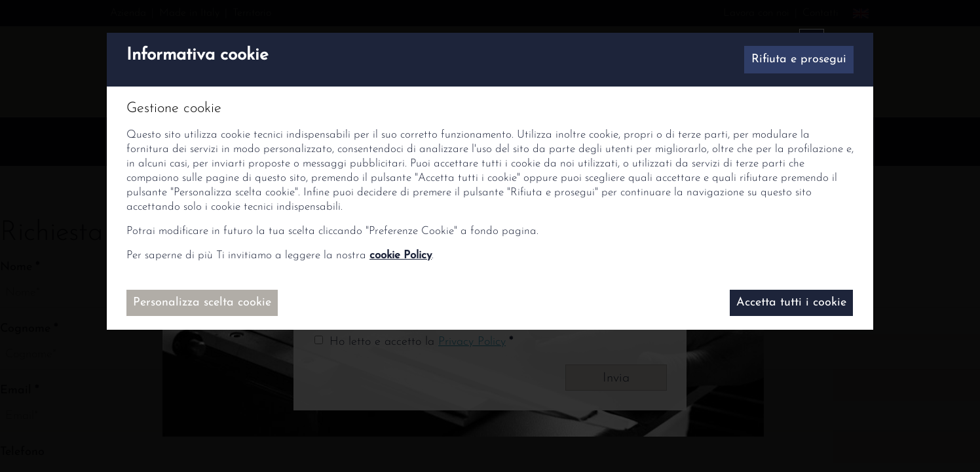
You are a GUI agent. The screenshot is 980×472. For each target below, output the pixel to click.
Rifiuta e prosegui (799, 59)
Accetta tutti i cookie (791, 303)
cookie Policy (401, 255)
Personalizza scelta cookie (202, 303)
